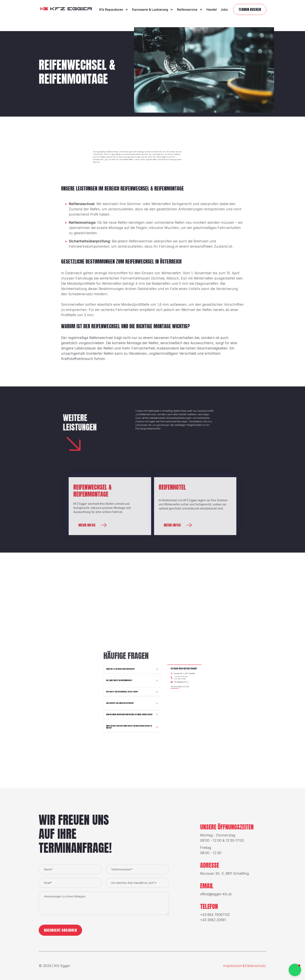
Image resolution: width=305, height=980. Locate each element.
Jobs (224, 10)
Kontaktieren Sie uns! (168, 789)
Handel (212, 10)
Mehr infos (87, 525)
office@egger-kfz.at (169, 786)
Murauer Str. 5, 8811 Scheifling (171, 782)
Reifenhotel (172, 487)
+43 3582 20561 (168, 785)
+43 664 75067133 (169, 783)
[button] (114, 10)
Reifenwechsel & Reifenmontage (92, 491)
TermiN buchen (250, 9)
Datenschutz (255, 966)
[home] (66, 9)
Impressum (233, 966)
